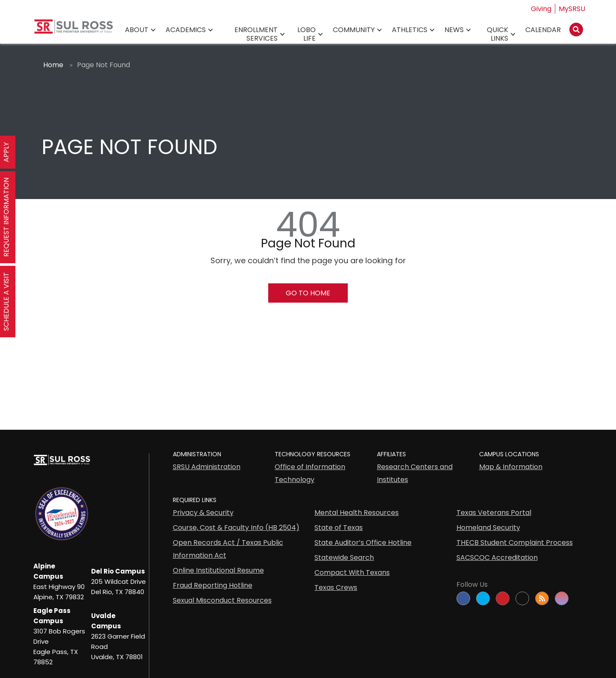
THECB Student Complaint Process (515, 543)
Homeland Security (488, 528)
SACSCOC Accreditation (497, 558)
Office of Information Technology (310, 473)
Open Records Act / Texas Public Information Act (228, 549)
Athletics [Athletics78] (410, 30)
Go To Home (308, 293)
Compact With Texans (352, 572)
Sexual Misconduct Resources (222, 600)
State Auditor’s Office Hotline (363, 543)
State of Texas (339, 528)
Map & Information (511, 467)
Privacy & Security (203, 513)
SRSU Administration (207, 467)
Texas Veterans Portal (494, 513)
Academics (186, 30)
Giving (541, 9)
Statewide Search (344, 558)
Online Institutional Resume (218, 570)
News (454, 30)
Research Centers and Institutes (415, 473)
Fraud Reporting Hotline (213, 585)
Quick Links (498, 34)
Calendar (543, 30)
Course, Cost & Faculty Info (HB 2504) (236, 528)
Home (53, 65)
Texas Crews (336, 587)
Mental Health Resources (357, 513)
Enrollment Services (256, 34)
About (137, 30)
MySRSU (572, 9)
